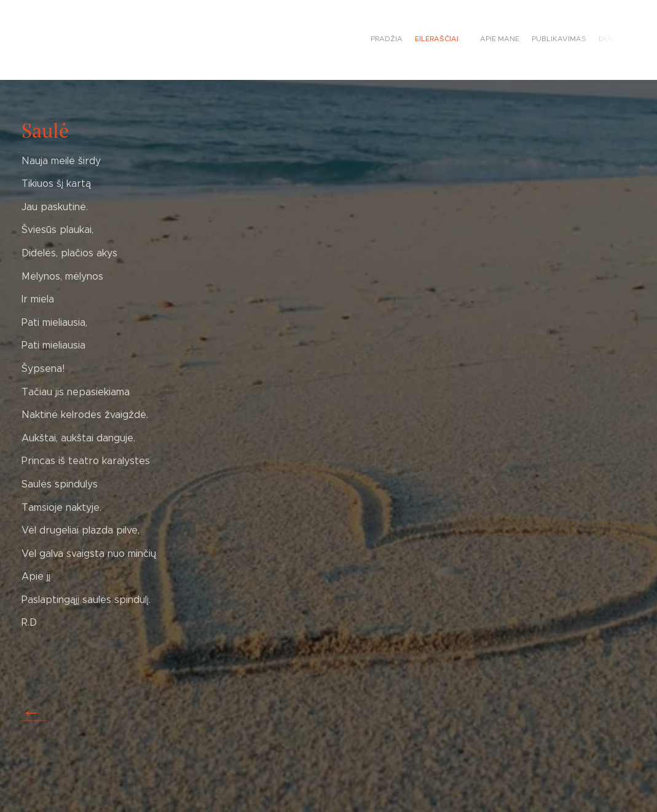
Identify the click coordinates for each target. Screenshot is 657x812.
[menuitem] (558, 40)
